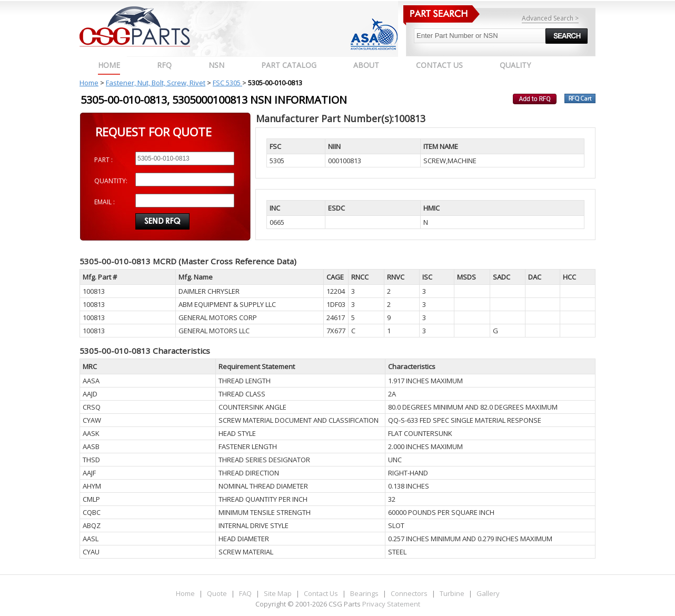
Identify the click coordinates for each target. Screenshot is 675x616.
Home (109, 65)
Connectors (409, 593)
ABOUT (366, 65)
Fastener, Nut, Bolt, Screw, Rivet (156, 83)
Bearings (364, 593)
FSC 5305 (227, 83)
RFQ (164, 65)
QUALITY (515, 65)
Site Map (278, 593)
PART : (103, 160)
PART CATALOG (289, 65)
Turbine (452, 593)
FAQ (245, 593)
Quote (217, 593)
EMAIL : (105, 202)
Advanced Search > (550, 18)
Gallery (488, 593)
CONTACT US (439, 65)
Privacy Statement (390, 604)
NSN (216, 65)
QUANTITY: (111, 181)
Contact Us (321, 593)
